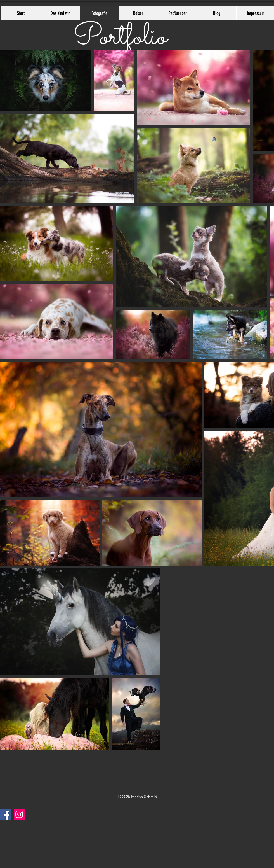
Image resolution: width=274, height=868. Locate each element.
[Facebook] (5, 814)
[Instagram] (19, 814)
